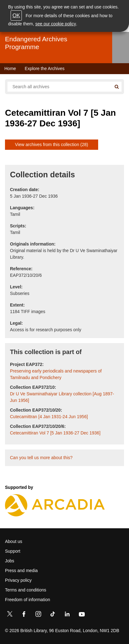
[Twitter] (10, 615)
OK (16, 15)
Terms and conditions (26, 590)
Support (13, 551)
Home (10, 68)
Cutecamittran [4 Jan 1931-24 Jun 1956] (49, 417)
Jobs (10, 561)
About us (14, 541)
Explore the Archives (45, 68)
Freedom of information (28, 600)
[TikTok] (53, 615)
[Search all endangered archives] (60, 87)
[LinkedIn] (67, 615)
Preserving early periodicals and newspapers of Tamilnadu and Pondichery (56, 374)
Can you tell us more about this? (41, 458)
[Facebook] (24, 615)
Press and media (21, 570)
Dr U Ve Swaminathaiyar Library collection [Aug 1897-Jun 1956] (62, 397)
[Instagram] (38, 615)
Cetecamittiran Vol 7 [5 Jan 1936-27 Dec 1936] (55, 433)
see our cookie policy (56, 24)
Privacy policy (18, 580)
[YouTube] (82, 615)
